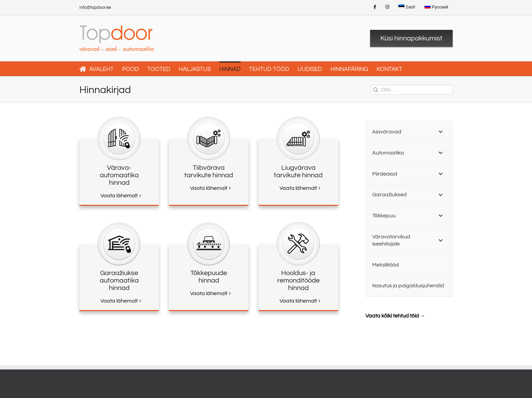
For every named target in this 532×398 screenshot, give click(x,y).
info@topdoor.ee (95, 7)
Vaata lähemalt (119, 196)
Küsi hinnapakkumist (411, 38)
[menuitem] (407, 7)
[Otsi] (376, 90)
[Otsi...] (412, 90)
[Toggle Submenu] (441, 132)
